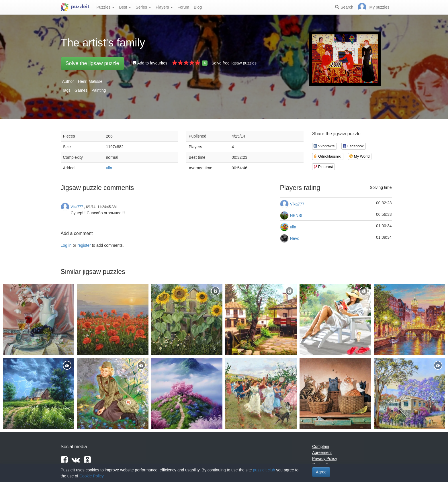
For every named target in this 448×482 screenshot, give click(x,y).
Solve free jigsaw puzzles (234, 63)
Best (125, 7)
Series (143, 7)
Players (164, 7)
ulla (109, 168)
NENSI (296, 215)
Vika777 (297, 204)
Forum (183, 7)
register (84, 245)
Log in (66, 245)
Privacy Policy (325, 459)
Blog (198, 7)
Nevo (295, 238)
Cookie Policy (91, 476)
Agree (321, 472)
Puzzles (106, 7)
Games (81, 90)
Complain (321, 446)
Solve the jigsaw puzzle (92, 63)
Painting (99, 90)
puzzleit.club (264, 470)
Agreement (322, 452)
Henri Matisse (90, 81)
